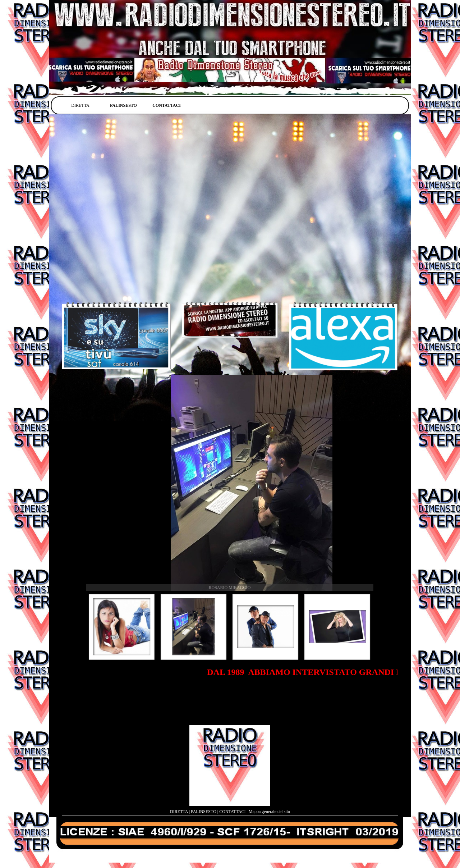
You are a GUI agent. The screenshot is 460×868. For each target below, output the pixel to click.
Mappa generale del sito (269, 812)
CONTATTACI (232, 812)
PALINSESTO (204, 812)
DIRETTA (179, 812)
